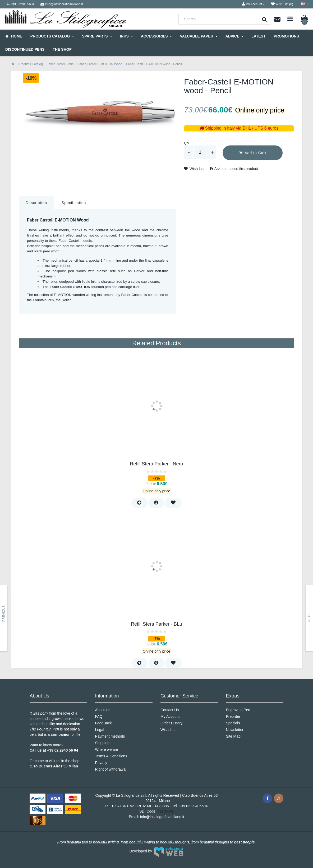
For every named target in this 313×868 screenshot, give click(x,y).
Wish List (194, 169)
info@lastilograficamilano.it (162, 817)
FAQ (99, 716)
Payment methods (110, 736)
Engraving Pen (238, 710)
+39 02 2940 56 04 (63, 750)
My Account (170, 716)
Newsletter (235, 730)
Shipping (102, 743)
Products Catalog (52, 36)
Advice (234, 36)
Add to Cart (253, 153)
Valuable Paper (198, 36)
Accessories (156, 36)
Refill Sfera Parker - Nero (156, 464)
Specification (74, 203)
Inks (126, 36)
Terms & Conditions (111, 756)
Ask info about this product (234, 169)
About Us (103, 710)
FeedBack (103, 723)
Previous (4, 614)
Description (36, 203)
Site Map (233, 736)
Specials (233, 723)
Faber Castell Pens (60, 64)
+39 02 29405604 (193, 806)
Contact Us (170, 710)
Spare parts (97, 36)
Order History (171, 723)
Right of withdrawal (111, 769)
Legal (100, 730)
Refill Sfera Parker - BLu (156, 624)
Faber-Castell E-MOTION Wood (100, 64)
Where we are (107, 749)
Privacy (101, 763)
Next (309, 617)
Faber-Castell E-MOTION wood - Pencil (154, 64)
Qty (187, 143)
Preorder (233, 716)
